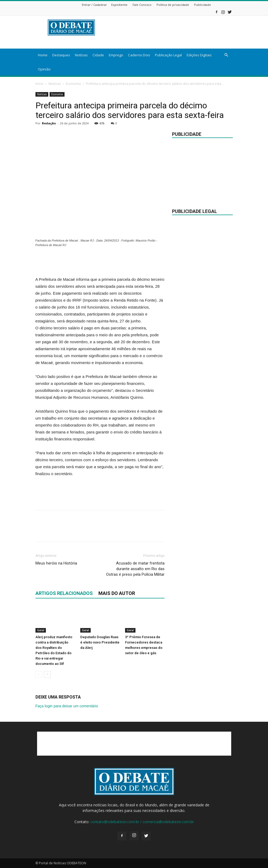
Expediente (119, 5)
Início (39, 84)
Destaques (61, 55)
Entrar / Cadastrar (94, 5)
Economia (73, 84)
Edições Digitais (199, 55)
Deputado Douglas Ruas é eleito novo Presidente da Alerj (100, 642)
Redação (49, 123)
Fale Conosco (142, 5)
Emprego (116, 55)
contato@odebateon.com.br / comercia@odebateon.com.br (142, 822)
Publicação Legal (168, 55)
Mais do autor (117, 593)
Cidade (98, 55)
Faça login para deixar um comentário (67, 706)
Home (43, 55)
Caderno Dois (139, 55)
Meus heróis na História (56, 563)
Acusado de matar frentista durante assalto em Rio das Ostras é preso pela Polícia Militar (135, 569)
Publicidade (203, 5)
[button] (226, 55)
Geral (41, 630)
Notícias (81, 55)
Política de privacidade (173, 5)
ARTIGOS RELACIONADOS (64, 593)
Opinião (44, 69)
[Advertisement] (100, 262)
